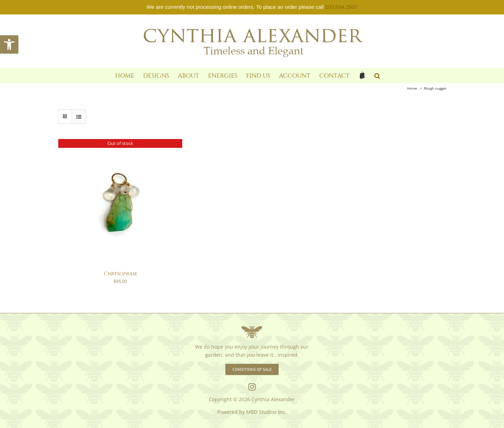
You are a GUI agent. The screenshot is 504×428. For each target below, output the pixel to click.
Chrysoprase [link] (120, 274)
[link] (9, 44)
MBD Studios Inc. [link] (266, 412)
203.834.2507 (341, 7)
